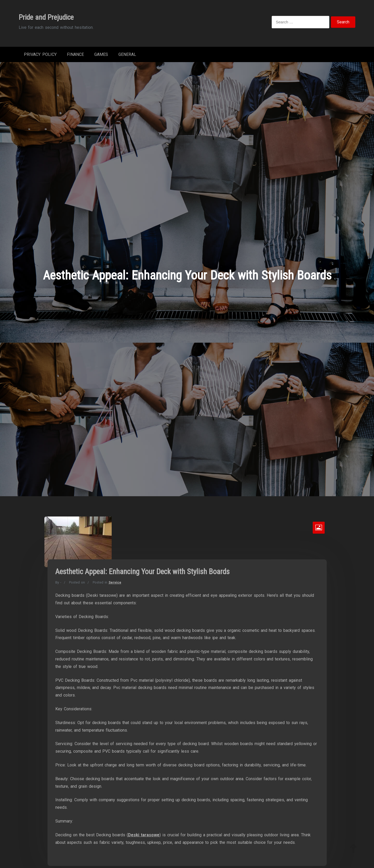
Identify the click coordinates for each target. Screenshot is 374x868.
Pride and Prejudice (46, 17)
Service (115, 582)
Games (101, 54)
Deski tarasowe (144, 835)
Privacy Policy (40, 54)
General (127, 54)
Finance (75, 54)
